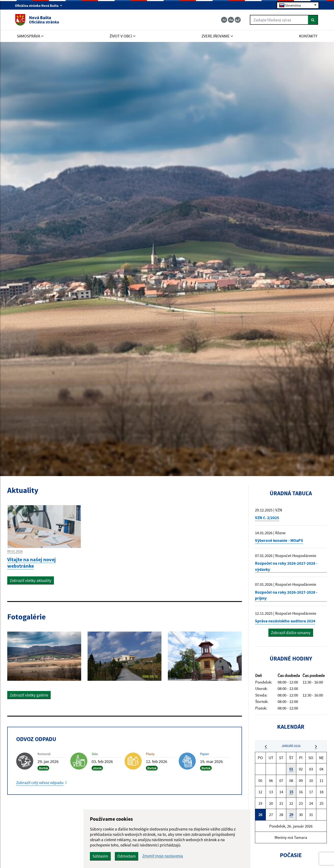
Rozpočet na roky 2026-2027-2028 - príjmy (286, 595)
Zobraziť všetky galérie (29, 695)
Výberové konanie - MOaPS (279, 540)
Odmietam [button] (127, 856)
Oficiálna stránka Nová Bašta (39, 6)
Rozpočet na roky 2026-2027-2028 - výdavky (286, 566)
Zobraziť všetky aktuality (31, 580)
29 (291, 815)
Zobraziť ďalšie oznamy (291, 633)
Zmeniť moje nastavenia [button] (163, 856)
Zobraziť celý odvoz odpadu (40, 783)
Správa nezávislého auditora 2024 (285, 621)
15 (291, 792)
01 (291, 769)
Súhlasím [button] (100, 856)
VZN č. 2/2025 (267, 518)
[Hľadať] (313, 20)
